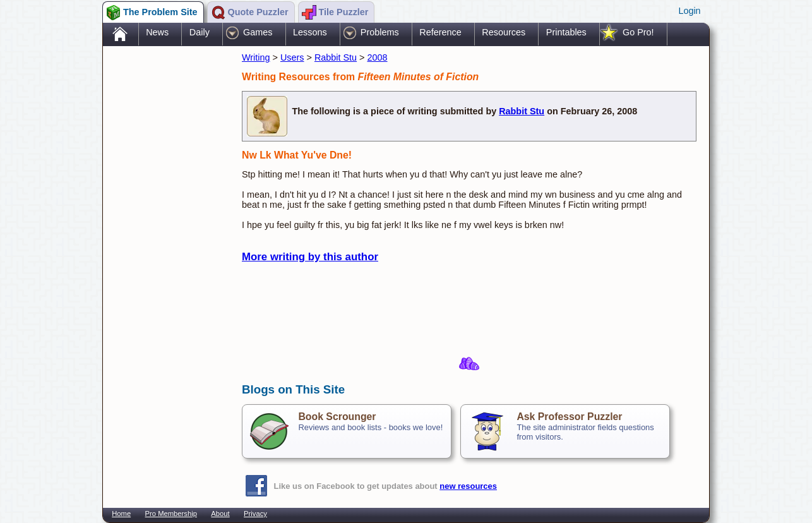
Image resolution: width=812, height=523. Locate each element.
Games (258, 32)
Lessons (310, 32)
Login (689, 11)
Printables (566, 32)
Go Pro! (638, 32)
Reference (440, 32)
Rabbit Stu (336, 57)
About (220, 514)
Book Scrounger (337, 417)
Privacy (255, 514)
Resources (504, 32)
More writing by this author (310, 257)
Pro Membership (171, 514)
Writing (256, 57)
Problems (380, 32)
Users (292, 57)
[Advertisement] (166, 248)
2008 (378, 57)
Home (121, 514)
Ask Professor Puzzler (569, 417)
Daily (200, 32)
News (157, 32)
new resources (468, 486)
